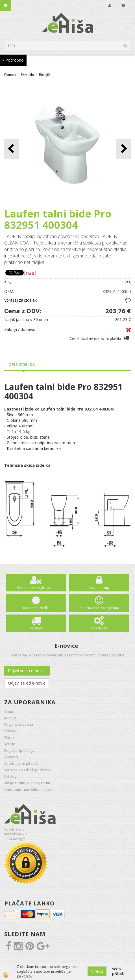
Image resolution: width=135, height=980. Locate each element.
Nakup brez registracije (36, 588)
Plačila (9, 737)
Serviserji (11, 757)
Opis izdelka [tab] (22, 365)
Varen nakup (99, 588)
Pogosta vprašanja (19, 751)
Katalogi (11, 776)
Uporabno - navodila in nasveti (29, 790)
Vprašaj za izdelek (20, 300)
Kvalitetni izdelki (36, 608)
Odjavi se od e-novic (27, 683)
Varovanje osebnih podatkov (27, 770)
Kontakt (10, 718)
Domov (10, 75)
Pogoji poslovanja (19, 724)
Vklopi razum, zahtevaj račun (27, 783)
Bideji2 (44, 75)
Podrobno (13, 60)
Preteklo (28, 75)
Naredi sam (99, 628)
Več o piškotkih (119, 971)
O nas (9, 711)
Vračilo (10, 744)
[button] (124, 149)
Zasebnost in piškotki (21, 763)
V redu (97, 971)
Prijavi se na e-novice (27, 671)
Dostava (36, 628)
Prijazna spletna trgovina (99, 608)
